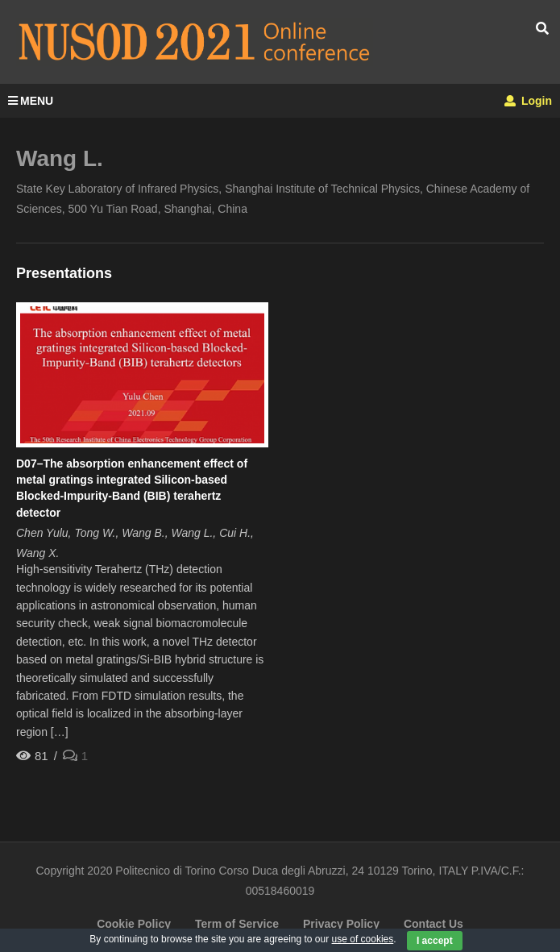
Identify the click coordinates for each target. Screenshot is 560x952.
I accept (435, 941)
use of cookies (363, 939)
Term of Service (237, 924)
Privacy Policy (341, 924)
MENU (31, 101)
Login (528, 101)
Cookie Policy (134, 924)
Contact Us (433, 924)
